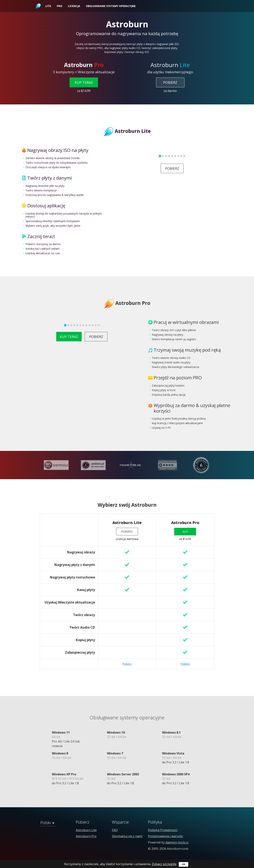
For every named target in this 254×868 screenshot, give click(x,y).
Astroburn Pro (86, 836)
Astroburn (38, 2)
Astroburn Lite (86, 830)
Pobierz (170, 82)
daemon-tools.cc (177, 842)
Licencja (74, 6)
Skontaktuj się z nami (127, 836)
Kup (185, 531)
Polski (46, 822)
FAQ (115, 830)
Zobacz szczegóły (164, 864)
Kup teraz (84, 82)
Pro (60, 6)
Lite (48, 6)
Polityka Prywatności (163, 830)
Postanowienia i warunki (165, 836)
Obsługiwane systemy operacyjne (111, 6)
